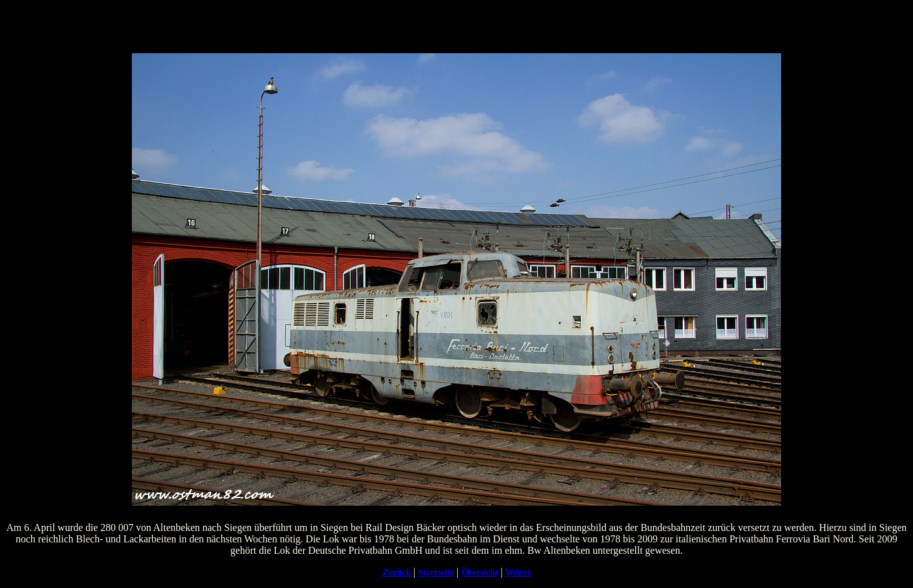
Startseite (436, 572)
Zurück (397, 572)
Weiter (518, 572)
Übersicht (479, 572)
